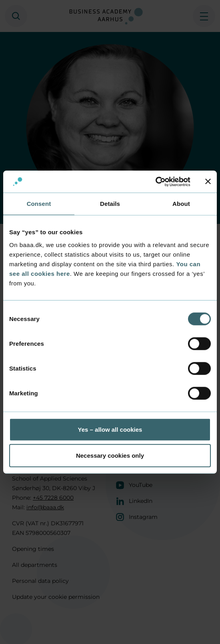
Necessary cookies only (110, 456)
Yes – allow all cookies (110, 429)
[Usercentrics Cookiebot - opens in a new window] (155, 181)
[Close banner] (208, 181)
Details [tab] (110, 204)
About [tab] (181, 204)
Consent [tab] (39, 204)
